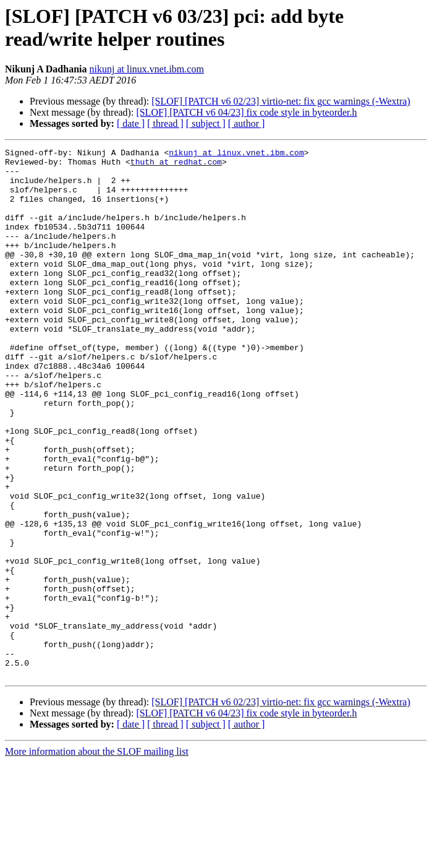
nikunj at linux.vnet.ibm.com (147, 69)
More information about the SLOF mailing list (97, 857)
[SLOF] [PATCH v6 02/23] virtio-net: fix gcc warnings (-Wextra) (281, 101)
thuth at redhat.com (176, 165)
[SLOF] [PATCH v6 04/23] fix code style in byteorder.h (246, 112)
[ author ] (247, 123)
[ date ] (131, 123)
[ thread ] (165, 123)
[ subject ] (206, 123)
